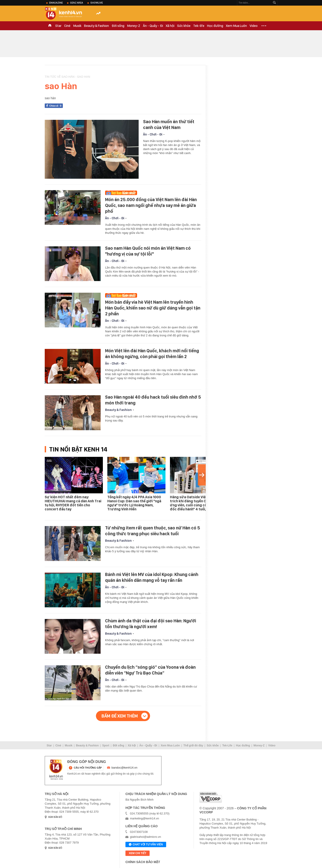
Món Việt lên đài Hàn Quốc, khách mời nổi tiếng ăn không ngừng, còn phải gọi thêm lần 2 (152, 354)
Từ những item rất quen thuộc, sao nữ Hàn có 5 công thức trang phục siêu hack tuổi (153, 531)
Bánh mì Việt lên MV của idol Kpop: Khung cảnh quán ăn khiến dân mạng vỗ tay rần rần (152, 577)
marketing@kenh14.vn (144, 818)
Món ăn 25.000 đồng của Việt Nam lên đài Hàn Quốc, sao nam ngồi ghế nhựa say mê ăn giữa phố (151, 205)
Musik (77, 26)
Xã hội (170, 26)
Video (254, 26)
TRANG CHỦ (50, 26)
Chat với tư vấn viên (146, 845)
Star (58, 26)
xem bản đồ (55, 817)
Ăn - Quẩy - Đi (153, 26)
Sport (106, 746)
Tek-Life (227, 746)
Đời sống (118, 26)
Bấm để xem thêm (120, 716)
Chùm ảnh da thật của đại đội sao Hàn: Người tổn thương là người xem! (151, 624)
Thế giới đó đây (193, 746)
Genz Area (76, 3)
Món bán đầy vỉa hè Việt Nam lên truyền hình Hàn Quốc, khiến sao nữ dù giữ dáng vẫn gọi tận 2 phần (153, 308)
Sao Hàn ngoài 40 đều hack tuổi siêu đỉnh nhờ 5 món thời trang (153, 400)
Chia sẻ (56, 106)
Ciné (67, 26)
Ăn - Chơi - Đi (153, 134)
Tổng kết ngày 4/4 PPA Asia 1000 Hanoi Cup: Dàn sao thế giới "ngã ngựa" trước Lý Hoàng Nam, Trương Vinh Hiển (134, 503)
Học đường (215, 26)
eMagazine (56, 3)
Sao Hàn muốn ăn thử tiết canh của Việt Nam (169, 125)
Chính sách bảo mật (143, 862)
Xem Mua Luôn (236, 26)
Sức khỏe (184, 26)
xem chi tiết (138, 853)
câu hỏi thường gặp (88, 768)
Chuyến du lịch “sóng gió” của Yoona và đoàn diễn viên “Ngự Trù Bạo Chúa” (150, 670)
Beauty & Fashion (96, 26)
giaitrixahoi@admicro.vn (145, 837)
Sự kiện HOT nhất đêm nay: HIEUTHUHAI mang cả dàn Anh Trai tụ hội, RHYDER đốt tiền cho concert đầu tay (73, 503)
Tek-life (199, 26)
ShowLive (97, 3)
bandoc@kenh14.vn (125, 768)
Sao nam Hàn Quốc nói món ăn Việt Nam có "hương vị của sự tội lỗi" (148, 251)
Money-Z (134, 26)
